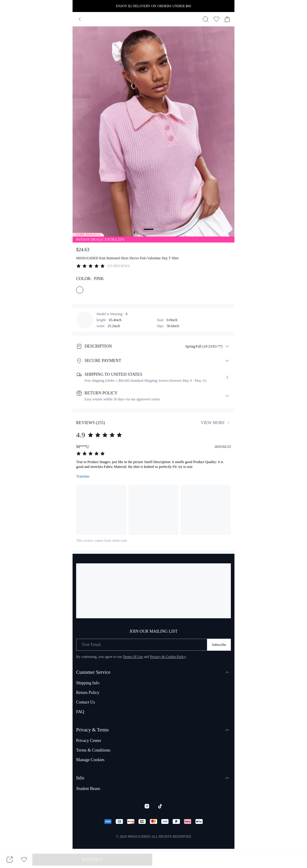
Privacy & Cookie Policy (168, 657)
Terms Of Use (133, 657)
